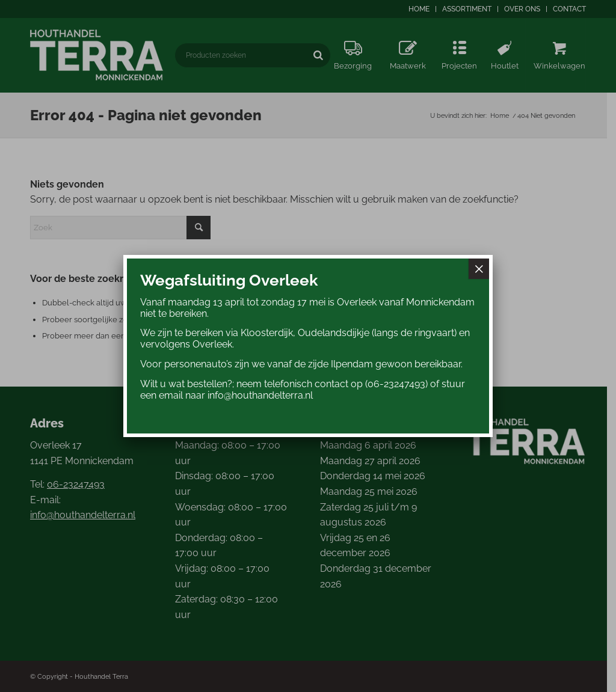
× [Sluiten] (479, 269)
